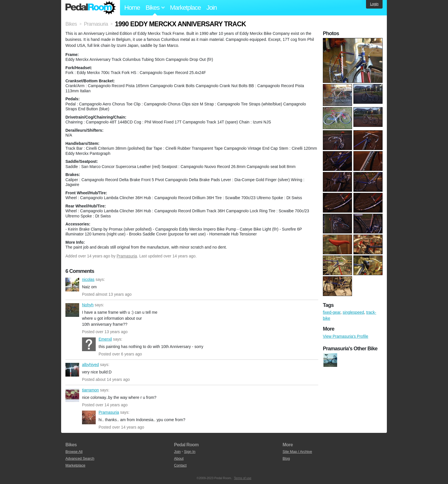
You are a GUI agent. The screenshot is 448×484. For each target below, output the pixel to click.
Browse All (74, 452)
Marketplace (185, 8)
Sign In (190, 452)
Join (212, 8)
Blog (286, 458)
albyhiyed (72, 370)
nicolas (72, 285)
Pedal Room (91, 8)
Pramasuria (127, 256)
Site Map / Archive (297, 452)
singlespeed (353, 312)
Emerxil (89, 344)
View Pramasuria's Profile (346, 336)
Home (132, 8)
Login (374, 4)
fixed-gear (332, 312)
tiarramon (72, 395)
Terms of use (243, 478)
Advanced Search (80, 458)
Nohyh (72, 310)
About (179, 458)
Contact (180, 465)
